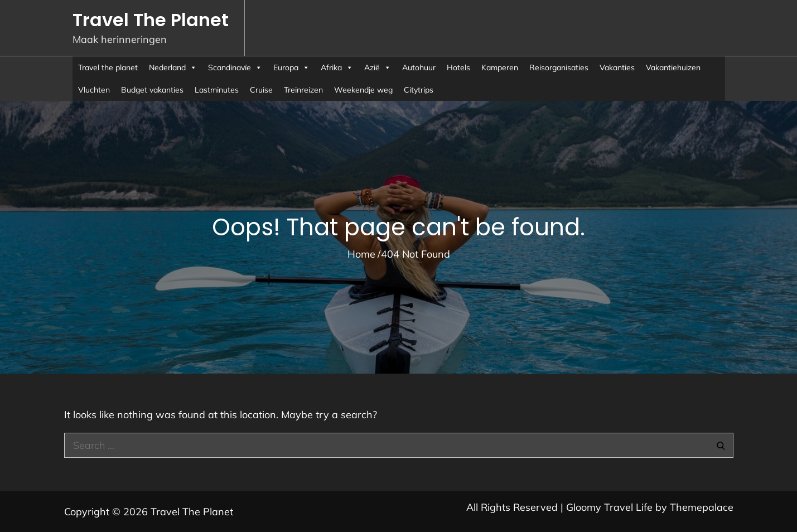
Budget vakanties (152, 90)
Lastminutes (217, 90)
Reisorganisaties (559, 67)
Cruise (261, 90)
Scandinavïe (235, 67)
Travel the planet (108, 67)
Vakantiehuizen (673, 67)
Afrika (337, 67)
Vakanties (617, 67)
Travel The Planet (151, 20)
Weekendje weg (363, 90)
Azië (378, 67)
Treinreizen (303, 90)
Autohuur (419, 67)
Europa (291, 67)
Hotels (458, 67)
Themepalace (702, 507)
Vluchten (94, 90)
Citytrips (419, 90)
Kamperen (500, 67)
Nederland (173, 67)
